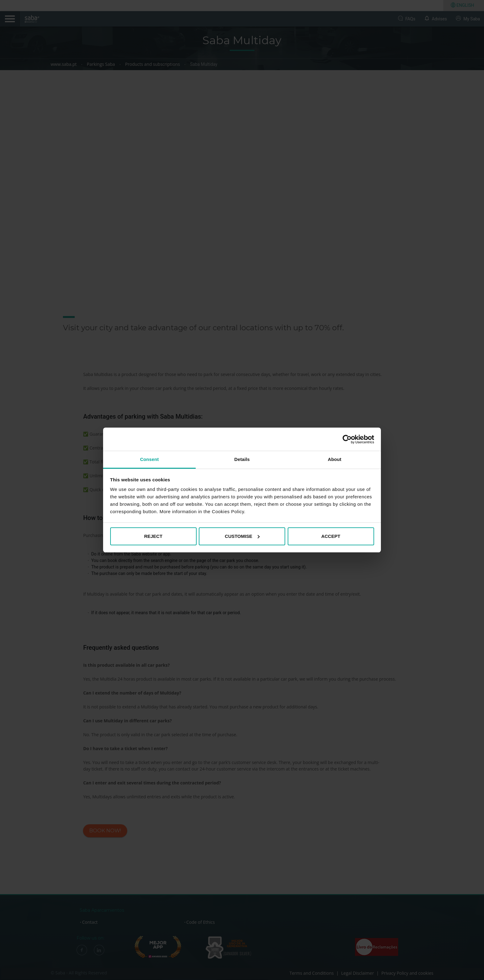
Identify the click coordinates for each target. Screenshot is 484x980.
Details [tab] (242, 459)
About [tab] (335, 459)
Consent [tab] (150, 459)
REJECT (153, 536)
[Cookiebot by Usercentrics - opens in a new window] (347, 439)
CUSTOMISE (242, 536)
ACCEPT (331, 536)
